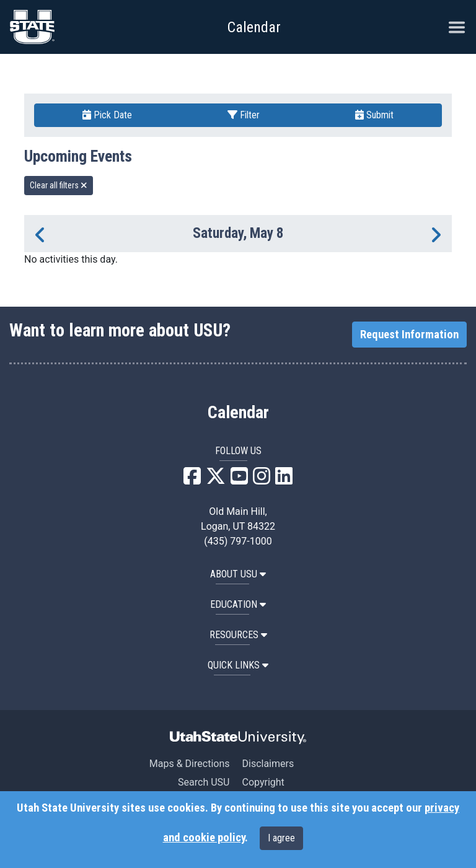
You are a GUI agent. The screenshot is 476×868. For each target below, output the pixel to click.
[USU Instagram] (262, 480)
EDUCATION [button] (238, 604)
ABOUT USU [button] (238, 574)
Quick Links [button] (238, 665)
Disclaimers (268, 764)
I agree (281, 838)
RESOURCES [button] (238, 635)
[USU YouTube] (239, 480)
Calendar (238, 413)
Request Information (409, 335)
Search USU (204, 782)
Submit (374, 115)
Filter (244, 115)
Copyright (263, 782)
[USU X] (216, 480)
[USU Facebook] (192, 480)
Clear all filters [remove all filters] (59, 185)
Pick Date (107, 115)
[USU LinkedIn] (284, 480)
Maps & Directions (190, 764)
